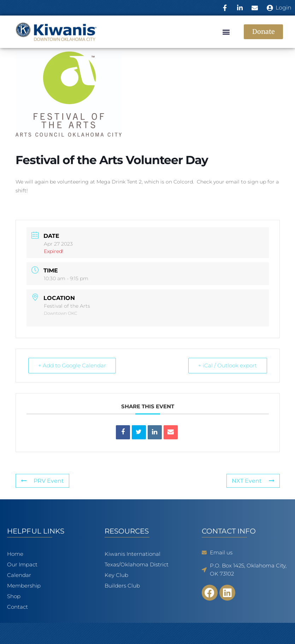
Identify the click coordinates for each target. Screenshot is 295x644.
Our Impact (24, 565)
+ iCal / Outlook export (228, 365)
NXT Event (253, 481)
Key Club (116, 575)
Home (15, 554)
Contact (17, 607)
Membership (24, 586)
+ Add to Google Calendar (72, 365)
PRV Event (42, 481)
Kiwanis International (132, 554)
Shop (14, 596)
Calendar (21, 575)
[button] (226, 32)
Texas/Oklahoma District (137, 564)
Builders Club (122, 586)
